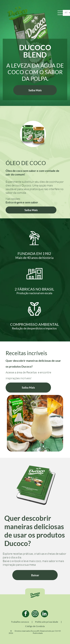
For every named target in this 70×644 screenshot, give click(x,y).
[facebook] (26, 614)
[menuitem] (20, 622)
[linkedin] (45, 614)
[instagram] (35, 614)
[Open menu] (60, 13)
